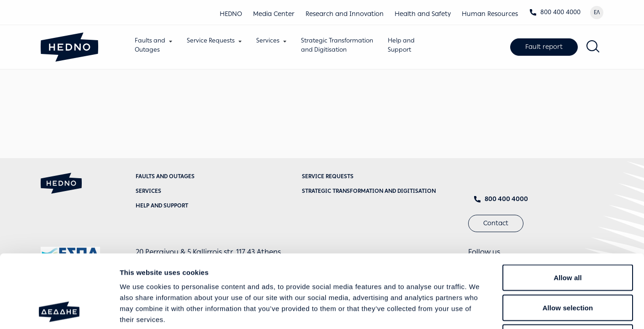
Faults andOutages (150, 45)
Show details (479, 311)
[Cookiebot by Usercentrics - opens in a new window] (59, 311)
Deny (567, 269)
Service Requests (211, 40)
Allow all (568, 209)
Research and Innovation (345, 14)
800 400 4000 (555, 12)
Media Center (274, 14)
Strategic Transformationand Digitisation (337, 45)
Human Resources (490, 14)
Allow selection (568, 239)
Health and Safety (423, 14)
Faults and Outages (165, 176)
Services (268, 40)
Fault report (544, 47)
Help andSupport (401, 45)
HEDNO (231, 14)
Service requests (328, 176)
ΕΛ (597, 12)
